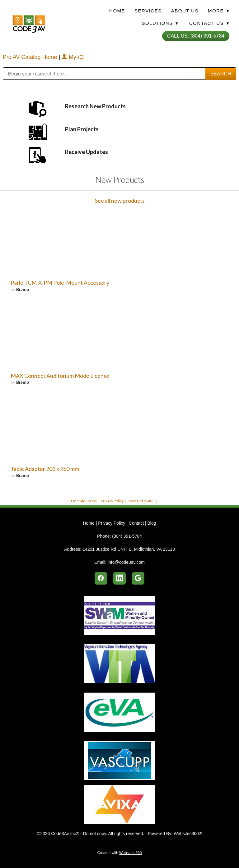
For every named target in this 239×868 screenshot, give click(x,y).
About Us (185, 11)
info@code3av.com (126, 562)
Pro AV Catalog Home (31, 57)
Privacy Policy (112, 501)
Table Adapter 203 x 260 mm (45, 469)
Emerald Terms (84, 501)
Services (148, 11)
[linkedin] (119, 578)
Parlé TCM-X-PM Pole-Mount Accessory (60, 283)
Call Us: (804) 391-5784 (196, 36)
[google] (138, 578)
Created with (119, 853)
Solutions (160, 23)
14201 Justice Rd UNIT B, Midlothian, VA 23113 (129, 549)
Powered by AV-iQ (143, 501)
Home (117, 11)
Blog (152, 523)
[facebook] (101, 578)
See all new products (120, 201)
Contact (136, 523)
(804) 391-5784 (127, 536)
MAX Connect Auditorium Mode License (60, 376)
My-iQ (73, 57)
